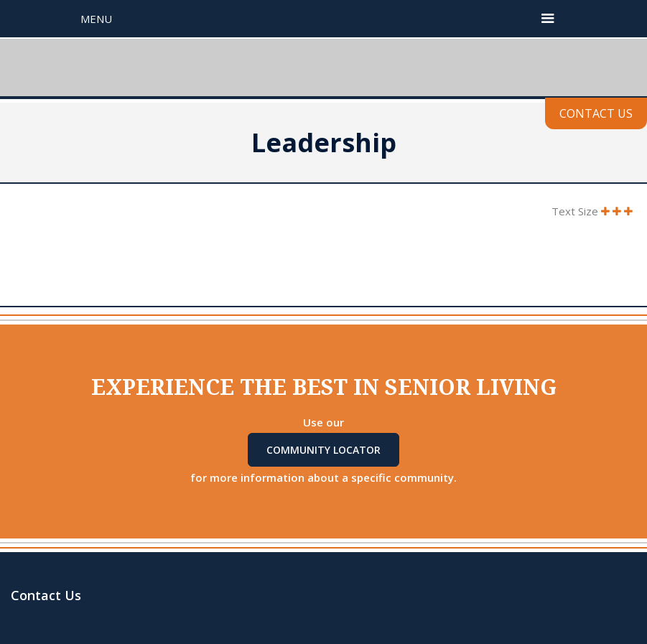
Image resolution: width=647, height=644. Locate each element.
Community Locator (323, 450)
